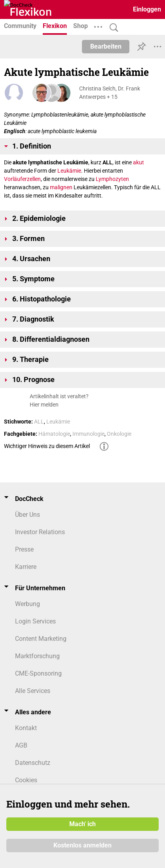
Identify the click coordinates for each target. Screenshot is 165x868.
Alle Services (33, 691)
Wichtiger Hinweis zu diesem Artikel (47, 446)
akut (138, 162)
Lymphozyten (112, 179)
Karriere (26, 567)
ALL (39, 422)
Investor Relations (40, 532)
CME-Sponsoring (38, 673)
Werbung (27, 604)
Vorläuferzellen (22, 179)
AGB (21, 745)
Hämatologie (54, 434)
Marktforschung (37, 656)
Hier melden (44, 405)
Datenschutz (33, 763)
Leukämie (69, 171)
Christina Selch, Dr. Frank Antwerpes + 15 (110, 93)
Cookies (26, 780)
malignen (61, 187)
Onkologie (119, 434)
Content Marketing (41, 639)
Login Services (35, 621)
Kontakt (26, 728)
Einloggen (147, 9)
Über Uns (27, 515)
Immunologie (88, 434)
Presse (24, 549)
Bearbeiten (106, 46)
